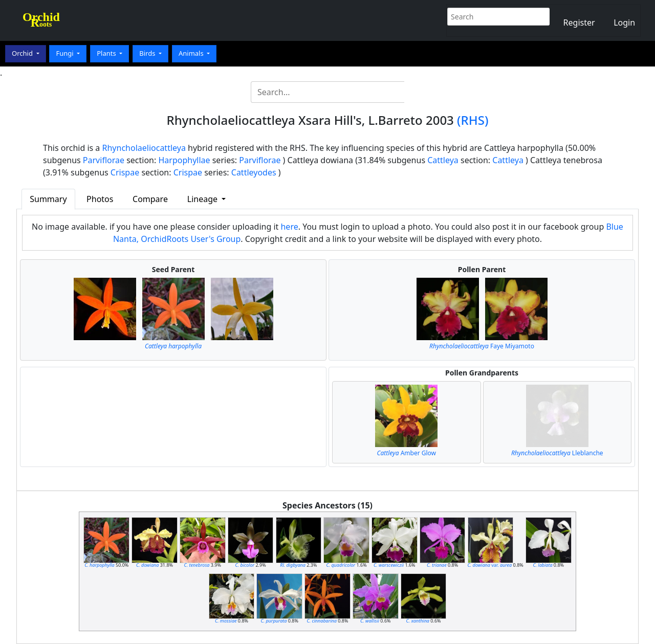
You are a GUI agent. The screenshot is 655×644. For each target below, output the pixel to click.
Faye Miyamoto (482, 346)
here (289, 227)
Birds (148, 53)
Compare (150, 199)
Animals (192, 53)
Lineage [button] (203, 199)
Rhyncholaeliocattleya (144, 148)
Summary (48, 199)
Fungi (65, 53)
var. (490, 565)
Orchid (23, 53)
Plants (107, 53)
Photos (100, 199)
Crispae (125, 172)
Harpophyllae (184, 160)
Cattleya (443, 160)
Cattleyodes (254, 172)
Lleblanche (557, 453)
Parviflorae (104, 160)
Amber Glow (406, 453)
